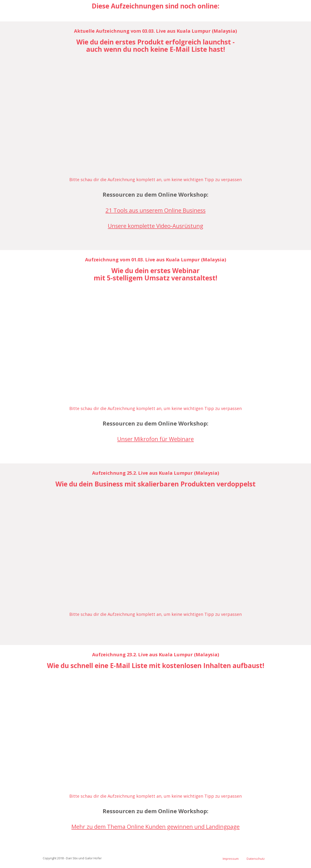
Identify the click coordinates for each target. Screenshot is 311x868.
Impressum (231, 859)
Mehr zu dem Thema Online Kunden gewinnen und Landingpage (155, 826)
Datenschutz (256, 859)
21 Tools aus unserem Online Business (155, 210)
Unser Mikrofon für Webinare (155, 439)
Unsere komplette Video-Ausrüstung (155, 226)
